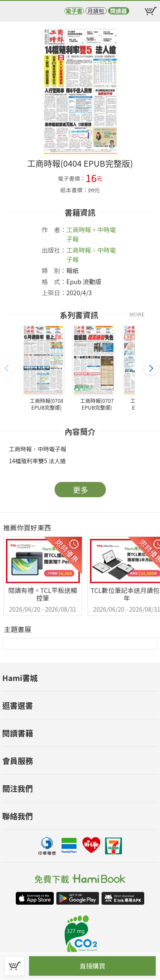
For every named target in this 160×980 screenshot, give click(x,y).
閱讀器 (118, 11)
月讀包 (96, 11)
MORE (137, 314)
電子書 (74, 11)
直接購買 (92, 966)
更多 (81, 490)
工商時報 (79, 229)
